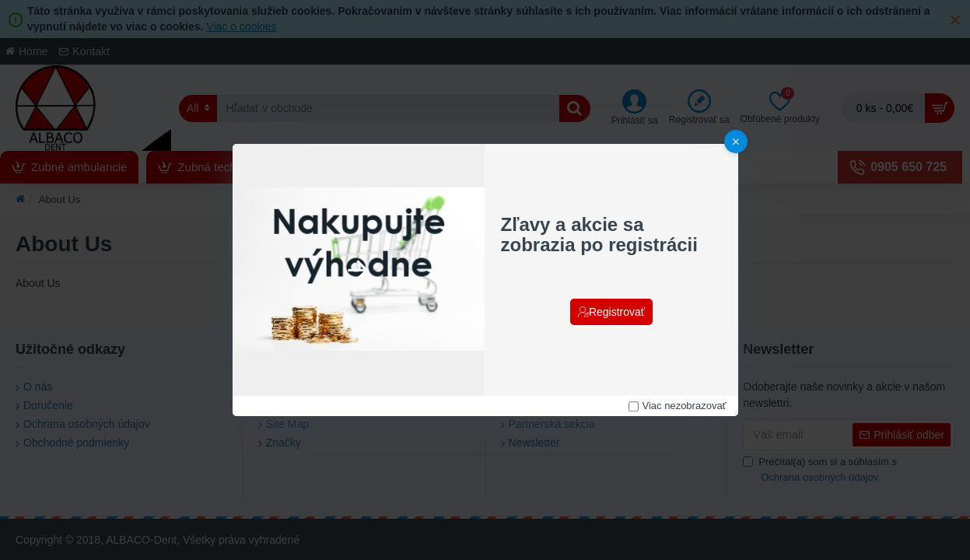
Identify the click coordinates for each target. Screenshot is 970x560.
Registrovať (617, 312)
